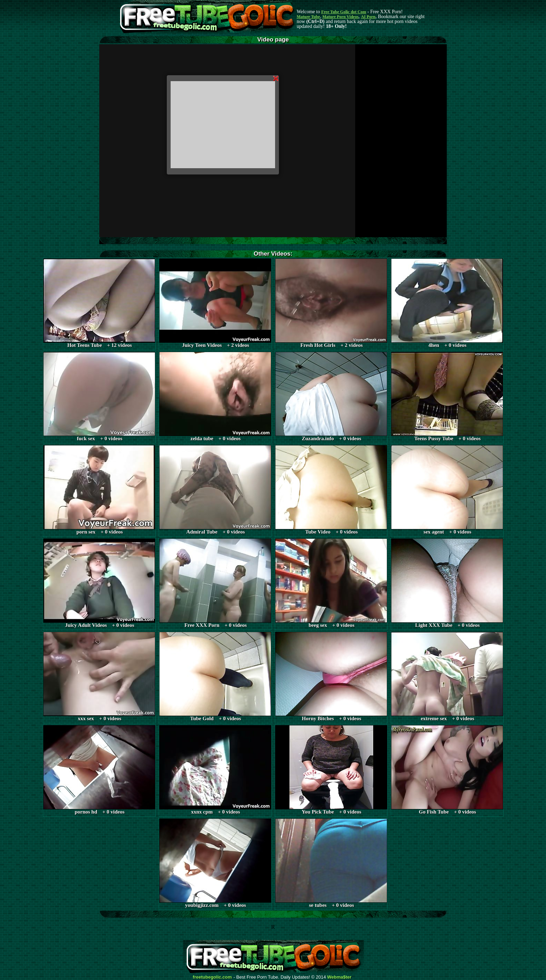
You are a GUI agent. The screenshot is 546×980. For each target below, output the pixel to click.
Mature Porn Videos (341, 17)
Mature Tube (308, 17)
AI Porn (368, 17)
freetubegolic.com (212, 977)
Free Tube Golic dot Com (344, 12)
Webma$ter (340, 977)
